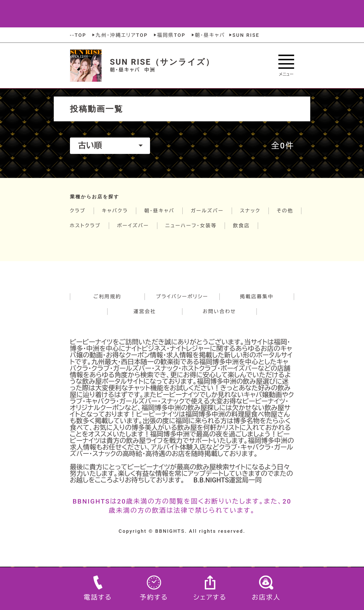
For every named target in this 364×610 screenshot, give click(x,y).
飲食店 (241, 226)
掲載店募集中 (257, 297)
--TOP (78, 35)
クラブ (78, 211)
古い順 (110, 145)
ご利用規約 (107, 297)
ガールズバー (207, 211)
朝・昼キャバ (208, 35)
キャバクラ (115, 211)
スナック (250, 211)
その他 (285, 211)
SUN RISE (244, 35)
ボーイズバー (133, 226)
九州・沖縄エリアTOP (119, 35)
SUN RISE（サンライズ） (162, 62)
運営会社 (145, 311)
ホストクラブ (85, 226)
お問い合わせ (219, 311)
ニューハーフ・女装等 (191, 226)
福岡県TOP (169, 35)
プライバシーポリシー (182, 297)
